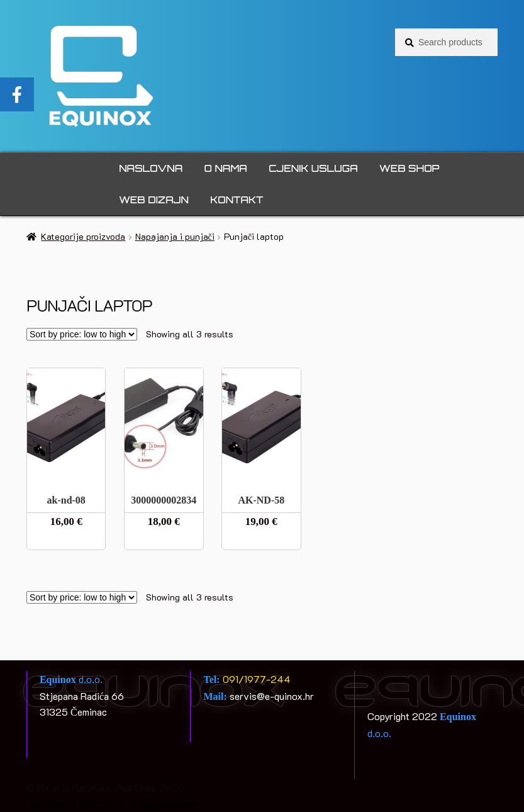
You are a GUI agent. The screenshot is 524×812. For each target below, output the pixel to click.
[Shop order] (82, 334)
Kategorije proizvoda (83, 236)
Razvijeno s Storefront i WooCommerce (111, 804)
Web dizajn (154, 200)
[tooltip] (17, 94)
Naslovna (151, 168)
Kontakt (237, 200)
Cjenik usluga (313, 168)
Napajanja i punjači (175, 236)
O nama (226, 168)
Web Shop (409, 168)
